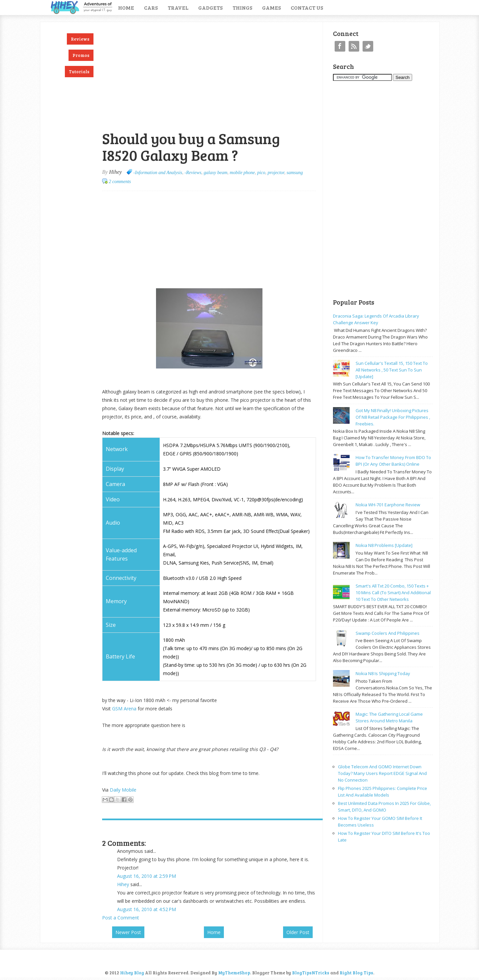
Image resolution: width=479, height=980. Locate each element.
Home (126, 7)
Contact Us (307, 7)
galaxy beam (215, 173)
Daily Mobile (123, 790)
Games (271, 7)
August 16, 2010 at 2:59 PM (147, 876)
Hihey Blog (132, 973)
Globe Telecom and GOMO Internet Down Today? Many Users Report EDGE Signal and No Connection (382, 773)
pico (261, 173)
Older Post (298, 932)
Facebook (340, 46)
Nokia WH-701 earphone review (388, 505)
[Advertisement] (180, 25)
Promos (81, 55)
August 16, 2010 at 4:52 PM (147, 909)
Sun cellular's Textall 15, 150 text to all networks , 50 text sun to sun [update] (392, 370)
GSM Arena (124, 709)
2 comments (120, 182)
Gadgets (210, 7)
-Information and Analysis (158, 173)
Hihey (123, 884)
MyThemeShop (234, 973)
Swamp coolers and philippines (388, 633)
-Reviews (193, 173)
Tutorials (79, 72)
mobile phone (242, 173)
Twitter (368, 46)
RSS (354, 46)
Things (242, 7)
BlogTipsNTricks (311, 973)
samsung (295, 173)
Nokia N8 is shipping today (383, 673)
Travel (178, 7)
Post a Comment (121, 918)
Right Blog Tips (356, 973)
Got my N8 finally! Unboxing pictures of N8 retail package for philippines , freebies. (393, 417)
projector (276, 173)
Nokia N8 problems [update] (384, 545)
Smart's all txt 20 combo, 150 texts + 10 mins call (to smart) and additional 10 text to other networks (393, 593)
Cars (151, 7)
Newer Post (128, 932)
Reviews (80, 39)
